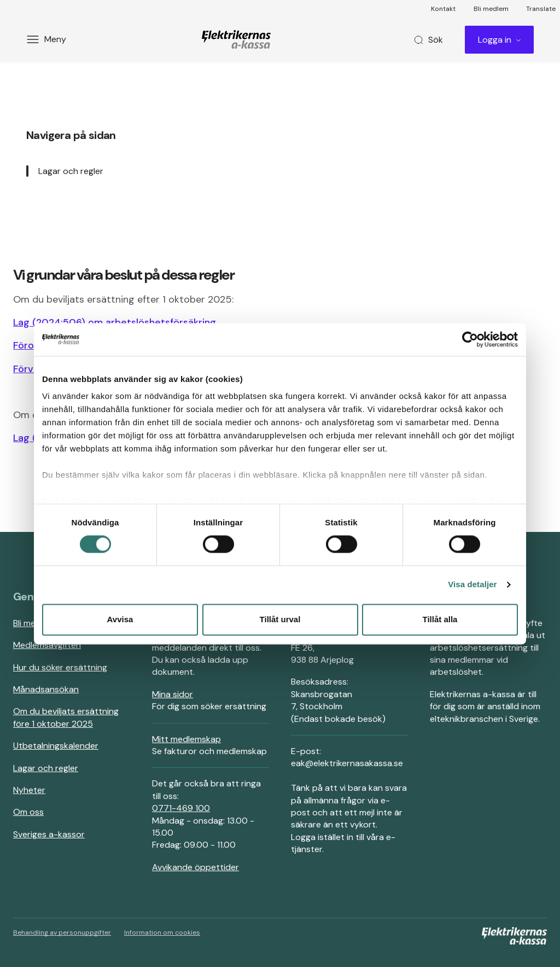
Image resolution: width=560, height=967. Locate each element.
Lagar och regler (71, 171)
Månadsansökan (46, 689)
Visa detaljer (472, 585)
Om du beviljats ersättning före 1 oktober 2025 (66, 717)
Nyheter (29, 790)
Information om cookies (162, 933)
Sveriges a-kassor (49, 834)
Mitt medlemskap (186, 739)
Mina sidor (173, 694)
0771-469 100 (181, 808)
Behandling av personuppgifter (62, 933)
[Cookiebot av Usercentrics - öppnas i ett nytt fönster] (470, 339)
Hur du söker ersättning (60, 667)
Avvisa (120, 619)
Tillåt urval (280, 619)
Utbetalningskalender (56, 746)
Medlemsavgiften (47, 645)
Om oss (28, 812)
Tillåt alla (440, 619)
